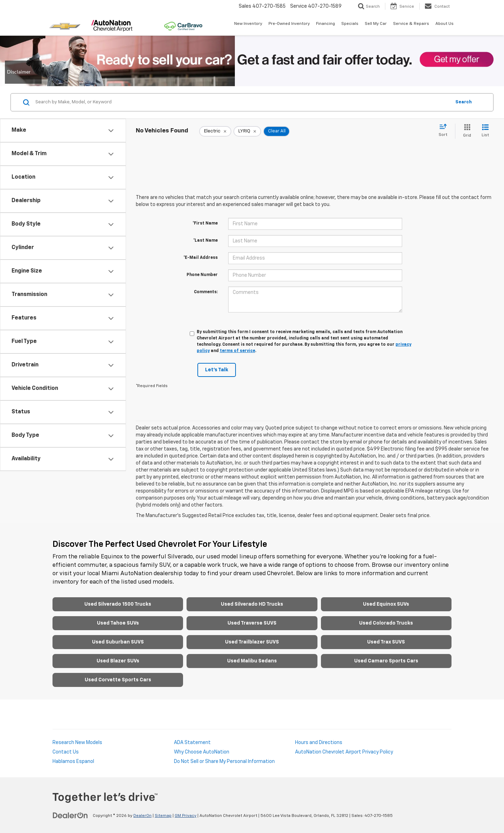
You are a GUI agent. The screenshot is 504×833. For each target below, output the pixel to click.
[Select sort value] (445, 131)
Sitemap (163, 816)
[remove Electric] (215, 131)
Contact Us (66, 752)
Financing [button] (325, 24)
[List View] (485, 131)
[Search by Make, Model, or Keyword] (242, 102)
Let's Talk (217, 370)
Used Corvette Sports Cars (118, 680)
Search (464, 102)
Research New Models (77, 743)
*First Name (205, 223)
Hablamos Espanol (73, 762)
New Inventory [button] (248, 24)
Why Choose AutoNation (202, 752)
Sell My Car (376, 24)
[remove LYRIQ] (247, 131)
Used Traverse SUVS (252, 623)
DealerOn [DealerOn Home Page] (142, 816)
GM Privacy (185, 816)
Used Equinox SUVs (386, 604)
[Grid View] (466, 131)
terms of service (237, 351)
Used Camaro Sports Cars (386, 661)
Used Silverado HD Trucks (252, 604)
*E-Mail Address (201, 258)
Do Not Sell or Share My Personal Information (224, 762)
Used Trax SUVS (386, 642)
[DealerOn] (70, 815)
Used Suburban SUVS (118, 642)
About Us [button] (444, 24)
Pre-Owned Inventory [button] (289, 24)
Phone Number (202, 275)
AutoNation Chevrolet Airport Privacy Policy (344, 752)
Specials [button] (350, 24)
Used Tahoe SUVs (118, 623)
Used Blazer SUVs (118, 661)
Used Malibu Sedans (252, 661)
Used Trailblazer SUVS (252, 642)
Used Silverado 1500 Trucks (118, 604)
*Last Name (205, 241)
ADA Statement (192, 743)
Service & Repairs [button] (411, 24)
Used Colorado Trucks (386, 623)
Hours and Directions (319, 743)
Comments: (206, 292)
